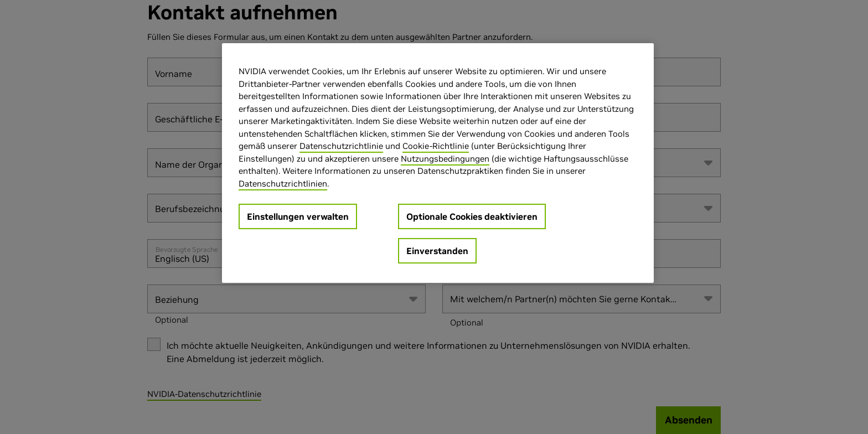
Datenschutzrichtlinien (283, 184)
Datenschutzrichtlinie (341, 146)
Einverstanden (437, 251)
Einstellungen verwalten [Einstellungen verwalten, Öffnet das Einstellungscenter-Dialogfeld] (298, 216)
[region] (438, 163)
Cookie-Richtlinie (436, 146)
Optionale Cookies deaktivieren (472, 216)
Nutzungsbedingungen (445, 159)
